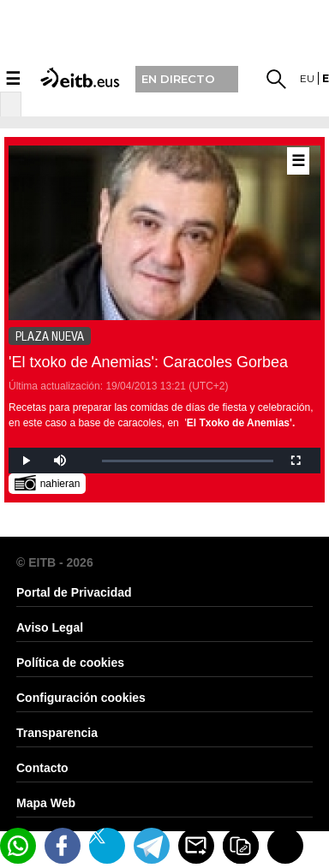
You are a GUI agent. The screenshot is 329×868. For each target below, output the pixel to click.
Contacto (42, 768)
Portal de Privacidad (74, 592)
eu (307, 78)
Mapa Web (46, 803)
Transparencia (57, 733)
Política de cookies (70, 663)
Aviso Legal (50, 627)
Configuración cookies (81, 698)
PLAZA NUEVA (50, 336)
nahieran (48, 482)
